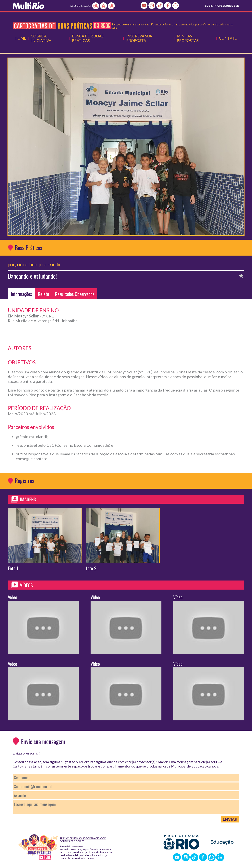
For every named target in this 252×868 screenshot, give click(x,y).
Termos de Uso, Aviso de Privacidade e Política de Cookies (83, 840)
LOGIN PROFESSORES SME (222, 6)
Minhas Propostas (188, 38)
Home (20, 38)
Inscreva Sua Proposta (139, 38)
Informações (21, 294)
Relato (43, 294)
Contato (228, 38)
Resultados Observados (75, 294)
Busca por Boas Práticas (88, 38)
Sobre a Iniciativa (41, 38)
